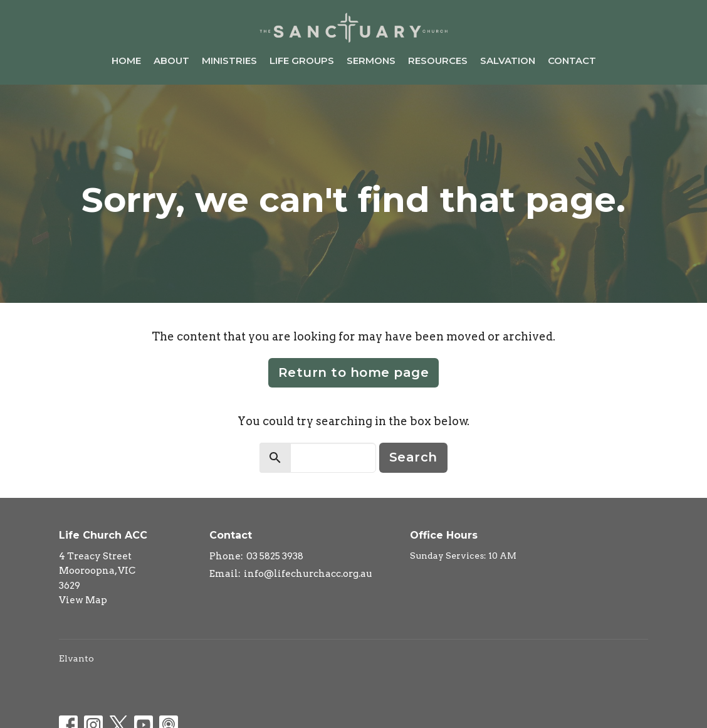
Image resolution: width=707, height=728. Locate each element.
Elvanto (76, 658)
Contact (572, 61)
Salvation (508, 61)
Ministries (229, 61)
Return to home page (354, 372)
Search (413, 457)
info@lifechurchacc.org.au (308, 574)
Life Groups (302, 61)
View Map (83, 600)
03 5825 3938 (275, 556)
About (171, 61)
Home (126, 61)
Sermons (371, 61)
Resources (438, 61)
